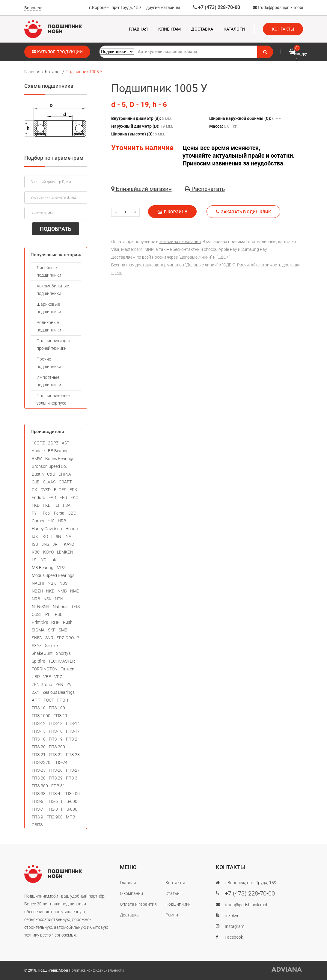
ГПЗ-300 (40, 786)
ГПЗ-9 (37, 817)
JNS (45, 544)
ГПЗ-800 (69, 809)
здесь (117, 273)
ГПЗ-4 (55, 794)
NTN (59, 599)
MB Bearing (43, 568)
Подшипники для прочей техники (53, 344)
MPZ (61, 568)
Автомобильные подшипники (53, 290)
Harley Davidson (47, 529)
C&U (51, 474)
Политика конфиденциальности (96, 970)
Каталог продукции (57, 52)
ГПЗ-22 (56, 755)
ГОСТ (49, 700)
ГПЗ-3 (72, 778)
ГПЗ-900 (55, 817)
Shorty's (63, 653)
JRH (56, 544)
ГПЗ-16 (56, 731)
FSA (67, 505)
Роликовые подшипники (49, 326)
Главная (138, 29)
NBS (63, 583)
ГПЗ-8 (52, 809)
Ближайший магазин (141, 189)
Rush (68, 622)
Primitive (40, 622)
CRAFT (65, 482)
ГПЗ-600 (69, 801)
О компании (131, 893)
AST (65, 443)
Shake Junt (42, 653)
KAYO (69, 544)
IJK (35, 536)
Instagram (235, 926)
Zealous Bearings (59, 692)
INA (68, 536)
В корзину (172, 212)
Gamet (38, 521)
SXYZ (37, 646)
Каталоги (234, 29)
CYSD (46, 490)
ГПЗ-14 (73, 723)
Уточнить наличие (142, 148)
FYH (36, 513)
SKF (52, 630)
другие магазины (163, 7)
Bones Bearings (60, 459)
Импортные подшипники (49, 381)
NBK (52, 583)
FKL (46, 505)
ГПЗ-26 (56, 770)
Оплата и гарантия (138, 904)
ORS (76, 607)
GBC (72, 513)
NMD (75, 591)
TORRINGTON (45, 669)
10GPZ (38, 443)
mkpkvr (232, 916)
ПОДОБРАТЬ (56, 229)
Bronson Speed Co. (49, 466)
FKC (74, 497)
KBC (36, 552)
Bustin (38, 474)
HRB (62, 521)
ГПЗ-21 (39, 755)
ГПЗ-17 (73, 731)
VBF (47, 677)
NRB (36, 599)
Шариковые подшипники (49, 308)
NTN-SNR (41, 607)
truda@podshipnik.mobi (278, 7)
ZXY (36, 692)
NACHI (38, 583)
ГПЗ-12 (39, 723)
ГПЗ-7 (37, 809)
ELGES (60, 490)
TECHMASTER (62, 661)
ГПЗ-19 (56, 739)
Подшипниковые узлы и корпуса (53, 399)
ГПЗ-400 (72, 794)
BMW (37, 459)
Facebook (234, 937)
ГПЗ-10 (39, 708)
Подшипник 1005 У (84, 72)
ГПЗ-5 (37, 801)
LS (34, 560)
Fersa (59, 513)
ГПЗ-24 (61, 762)
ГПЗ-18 (39, 739)
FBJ (63, 497)
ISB (35, 544)
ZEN (59, 685)
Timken (68, 669)
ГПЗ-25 (39, 770)
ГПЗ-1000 (41, 716)
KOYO (48, 552)
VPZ (58, 677)
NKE (50, 591)
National (61, 607)
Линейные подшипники (49, 271)
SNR (49, 638)
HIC (51, 521)
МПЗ (70, 817)
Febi (47, 513)
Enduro (39, 497)
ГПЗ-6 (52, 801)
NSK (48, 599)
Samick (52, 646)
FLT (56, 505)
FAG (52, 497)
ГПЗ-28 (39, 778)
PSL (58, 614)
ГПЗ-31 (58, 786)
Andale (38, 451)
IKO (45, 536)
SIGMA (38, 630)
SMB (63, 630)
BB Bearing (58, 451)
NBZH (37, 591)
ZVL (70, 685)
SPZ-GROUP (68, 638)
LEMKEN (65, 552)
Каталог (53, 72)
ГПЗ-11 (61, 716)
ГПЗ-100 (57, 708)
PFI (48, 614)
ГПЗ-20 (39, 747)
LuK (53, 560)
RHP (55, 622)
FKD (36, 505)
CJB (36, 482)
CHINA (65, 474)
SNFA (37, 638)
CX (34, 490)
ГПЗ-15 (39, 731)
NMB (62, 591)
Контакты (283, 29)
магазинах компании (180, 242)
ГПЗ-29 (56, 778)
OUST (37, 614)
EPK (73, 490)
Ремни (172, 915)
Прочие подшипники (49, 363)
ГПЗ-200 (57, 747)
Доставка (202, 29)
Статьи (172, 893)
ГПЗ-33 (39, 794)
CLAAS (49, 482)
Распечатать (205, 189)
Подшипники (178, 904)
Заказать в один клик (243, 212)
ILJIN (56, 536)
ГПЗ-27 (73, 770)
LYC (43, 560)
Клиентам (169, 29)
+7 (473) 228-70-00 (217, 7)
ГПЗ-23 (73, 755)
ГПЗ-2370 (41, 762)
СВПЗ (37, 825)
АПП (36, 700)
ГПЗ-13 (56, 723)
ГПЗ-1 (63, 700)
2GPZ (53, 443)
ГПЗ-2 (72, 739)
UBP (36, 677)
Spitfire (38, 661)
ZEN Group (42, 685)
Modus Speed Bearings (53, 575)
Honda (72, 529)
